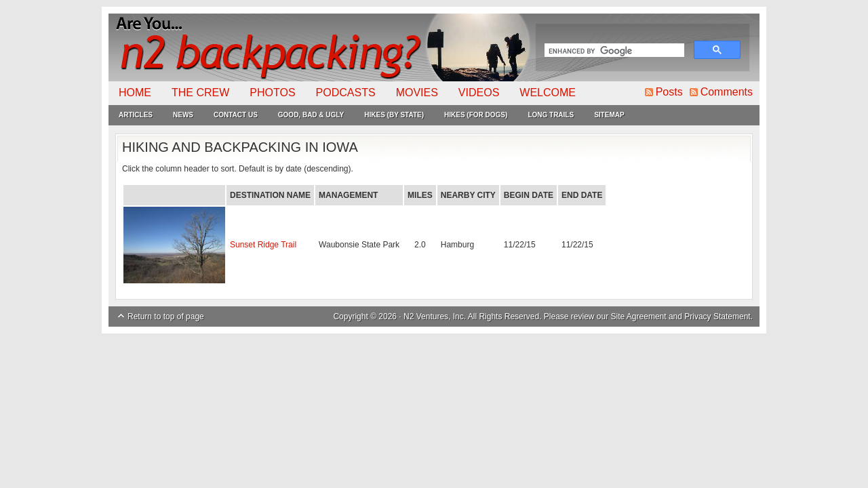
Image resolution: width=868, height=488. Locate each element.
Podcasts (346, 93)
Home (135, 93)
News (183, 115)
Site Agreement (639, 317)
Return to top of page (166, 317)
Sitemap (609, 115)
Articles (136, 115)
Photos (272, 93)
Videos (479, 93)
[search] (613, 52)
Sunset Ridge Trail (263, 245)
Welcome (548, 93)
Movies (417, 93)
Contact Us (236, 115)
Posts (669, 92)
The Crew (200, 93)
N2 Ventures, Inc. (435, 317)
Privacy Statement (717, 317)
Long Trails (551, 115)
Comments (727, 92)
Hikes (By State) (394, 115)
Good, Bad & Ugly (311, 115)
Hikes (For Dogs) (476, 115)
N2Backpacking (320, 47)
